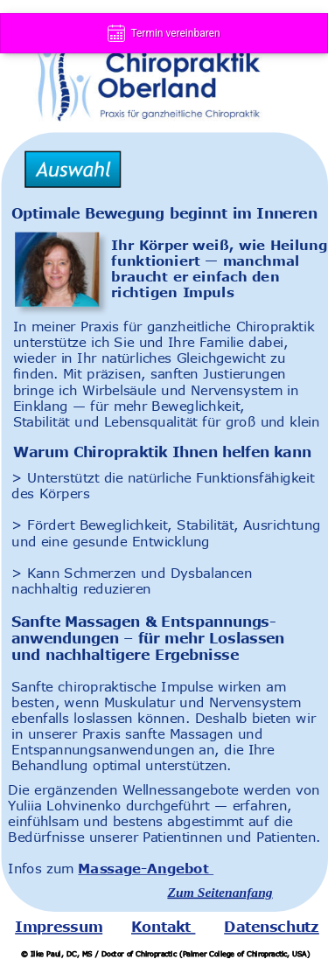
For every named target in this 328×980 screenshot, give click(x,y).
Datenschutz (272, 927)
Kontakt (163, 927)
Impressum (59, 927)
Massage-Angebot (146, 868)
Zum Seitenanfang (220, 892)
